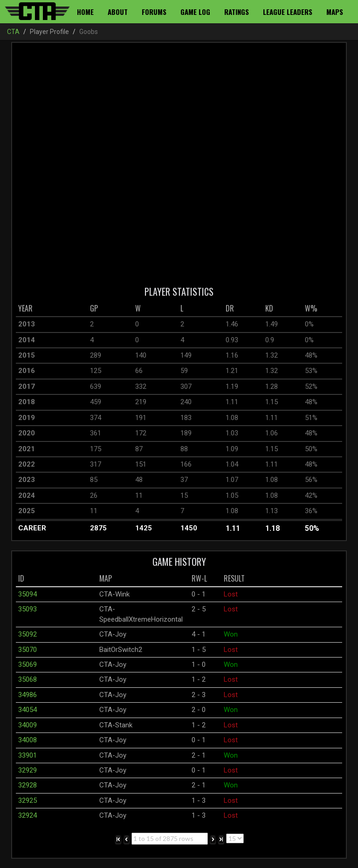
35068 (28, 679)
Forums (154, 12)
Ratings (237, 12)
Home (85, 12)
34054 (28, 710)
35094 (28, 594)
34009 (28, 725)
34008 (28, 740)
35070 (28, 650)
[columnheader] (52, 309)
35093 (28, 609)
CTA (13, 32)
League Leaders (288, 12)
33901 (28, 755)
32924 (28, 815)
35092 (28, 634)
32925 (28, 800)
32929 (28, 770)
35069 (28, 665)
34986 (28, 695)
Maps (335, 12)
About (118, 12)
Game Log (195, 12)
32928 (28, 785)
